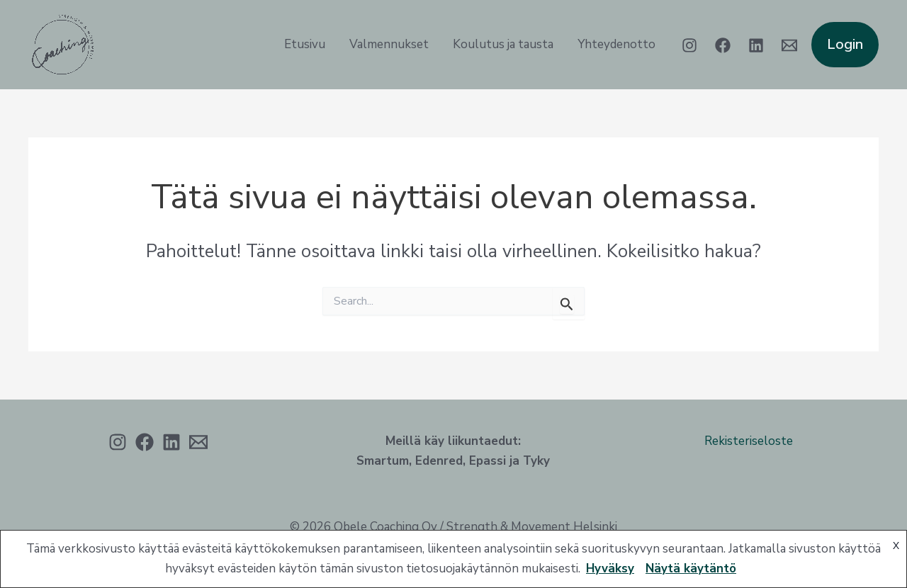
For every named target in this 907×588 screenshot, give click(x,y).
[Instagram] (689, 45)
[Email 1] (789, 45)
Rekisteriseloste (749, 441)
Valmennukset (389, 44)
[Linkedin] (756, 45)
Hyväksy (610, 569)
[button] (845, 45)
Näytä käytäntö (691, 569)
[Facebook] (723, 45)
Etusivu (305, 44)
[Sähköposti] (198, 442)
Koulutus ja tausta (503, 44)
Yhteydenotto (616, 44)
